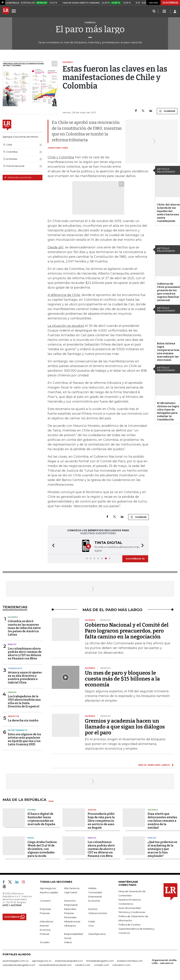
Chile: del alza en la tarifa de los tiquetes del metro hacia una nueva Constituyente (168, 213)
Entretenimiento (18, 730)
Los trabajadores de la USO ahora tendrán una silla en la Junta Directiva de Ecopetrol (24, 701)
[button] (52, 546)
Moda (31, 838)
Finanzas (45, 913)
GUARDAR (167, 111)
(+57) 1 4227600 (12, 905)
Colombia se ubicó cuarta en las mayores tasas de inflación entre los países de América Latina (24, 628)
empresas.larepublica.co (69, 961)
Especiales (70, 909)
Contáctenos (126, 904)
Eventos (93, 909)
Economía (94, 901)
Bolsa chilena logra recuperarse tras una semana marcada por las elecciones (168, 352)
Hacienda (13, 617)
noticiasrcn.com (121, 965)
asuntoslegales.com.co (16, 961)
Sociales (45, 942)
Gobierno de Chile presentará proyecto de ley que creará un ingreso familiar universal (168, 292)
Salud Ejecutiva (97, 934)
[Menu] (14, 11)
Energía (12, 692)
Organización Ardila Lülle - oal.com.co (164, 962)
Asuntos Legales (49, 892)
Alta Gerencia (72, 888)
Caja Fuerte (71, 892)
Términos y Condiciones (132, 912)
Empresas (45, 909)
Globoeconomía (98, 913)
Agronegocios (48, 888)
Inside (92, 921)
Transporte (15, 668)
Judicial (92, 810)
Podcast (45, 934)
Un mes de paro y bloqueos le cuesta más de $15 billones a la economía (122, 679)
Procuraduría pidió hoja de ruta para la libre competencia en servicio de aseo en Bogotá (101, 821)
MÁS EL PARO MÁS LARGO (154, 765)
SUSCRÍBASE (170, 3)
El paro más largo (90, 29)
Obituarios (70, 926)
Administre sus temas (18, 177)
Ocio (91, 926)
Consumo (45, 901)
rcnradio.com (101, 965)
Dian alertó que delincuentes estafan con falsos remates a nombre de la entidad (162, 821)
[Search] (154, 11)
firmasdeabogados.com (100, 961)
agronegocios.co (42, 961)
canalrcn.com (83, 965)
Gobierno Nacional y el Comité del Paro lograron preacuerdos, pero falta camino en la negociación (127, 631)
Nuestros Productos (130, 900)
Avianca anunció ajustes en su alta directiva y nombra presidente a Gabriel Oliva (25, 677)
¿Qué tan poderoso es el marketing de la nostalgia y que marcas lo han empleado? (162, 849)
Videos (68, 942)
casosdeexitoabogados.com (19, 965)
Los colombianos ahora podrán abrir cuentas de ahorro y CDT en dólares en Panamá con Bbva (25, 654)
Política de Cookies (129, 925)
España (32, 810)
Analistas (14, 716)
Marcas (152, 838)
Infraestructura (72, 921)
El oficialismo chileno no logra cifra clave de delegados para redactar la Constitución (168, 411)
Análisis (92, 888)
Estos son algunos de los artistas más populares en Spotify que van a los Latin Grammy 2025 (24, 739)
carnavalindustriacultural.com (55, 965)
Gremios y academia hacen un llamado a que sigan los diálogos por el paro (125, 727)
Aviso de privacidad (129, 908)
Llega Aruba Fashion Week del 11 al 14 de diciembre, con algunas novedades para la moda (42, 849)
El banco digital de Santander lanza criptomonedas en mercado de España (41, 819)
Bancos (12, 644)
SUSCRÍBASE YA (135, 559)
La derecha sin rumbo (23, 720)
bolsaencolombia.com (130, 961)
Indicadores (47, 921)
